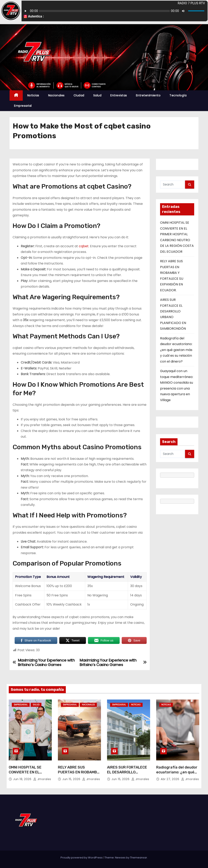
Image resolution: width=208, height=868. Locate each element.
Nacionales (56, 95)
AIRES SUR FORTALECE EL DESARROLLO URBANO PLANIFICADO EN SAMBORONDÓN (127, 775)
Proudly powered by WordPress (82, 858)
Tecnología (178, 95)
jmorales (42, 779)
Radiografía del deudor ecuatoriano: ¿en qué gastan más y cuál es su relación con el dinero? (176, 350)
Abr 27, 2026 (170, 779)
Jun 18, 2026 (23, 779)
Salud (97, 95)
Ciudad (79, 95)
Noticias (33, 95)
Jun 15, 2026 (72, 779)
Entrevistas (119, 95)
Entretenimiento (148, 95)
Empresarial (23, 106)
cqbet (84, 246)
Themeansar (139, 858)
